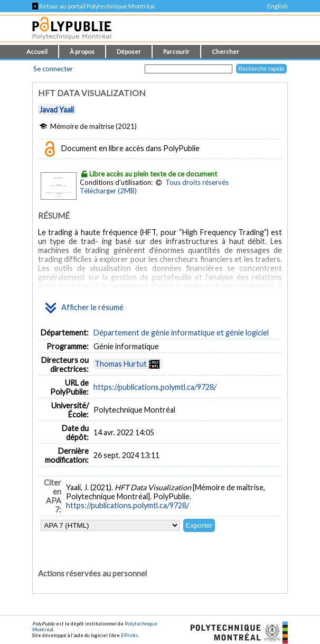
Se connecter (53, 69)
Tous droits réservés (197, 182)
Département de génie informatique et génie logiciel (181, 333)
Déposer (129, 52)
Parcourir (176, 52)
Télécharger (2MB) (108, 191)
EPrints (130, 635)
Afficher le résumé (84, 308)
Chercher (225, 52)
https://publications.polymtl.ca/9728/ (155, 387)
